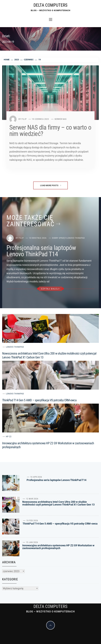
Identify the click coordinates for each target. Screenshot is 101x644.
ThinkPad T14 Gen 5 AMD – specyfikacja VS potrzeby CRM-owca (39, 400)
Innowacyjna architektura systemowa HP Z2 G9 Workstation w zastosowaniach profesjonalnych (58, 547)
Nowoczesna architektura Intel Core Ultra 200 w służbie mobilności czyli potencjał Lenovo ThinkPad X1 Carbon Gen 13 (58, 503)
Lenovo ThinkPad (76, 238)
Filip (24, 119)
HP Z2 (9, 437)
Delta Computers (50, 5)
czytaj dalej (50, 289)
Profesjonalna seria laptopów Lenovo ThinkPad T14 (41, 251)
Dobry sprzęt (59, 238)
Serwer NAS (60, 119)
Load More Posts (51, 185)
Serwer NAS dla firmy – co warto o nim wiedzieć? (50, 131)
